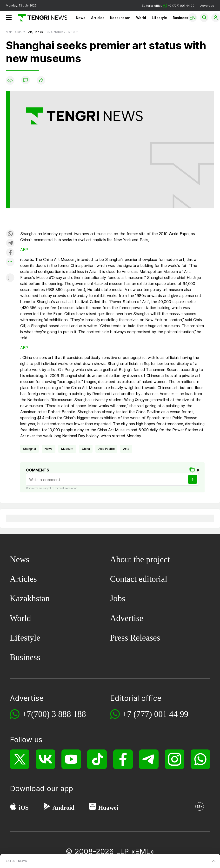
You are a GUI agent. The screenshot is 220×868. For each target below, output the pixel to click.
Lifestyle (159, 18)
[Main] (41, 18)
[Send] (193, 479)
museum (67, 449)
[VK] (45, 759)
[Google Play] (47, 808)
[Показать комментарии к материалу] (10, 278)
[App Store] (13, 808)
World (141, 18)
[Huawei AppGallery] (93, 808)
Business (180, 18)
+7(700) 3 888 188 (54, 714)
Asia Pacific (106, 449)
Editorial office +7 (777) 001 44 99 (168, 6)
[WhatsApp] (200, 759)
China (86, 449)
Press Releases (135, 638)
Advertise (207, 6)
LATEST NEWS (16, 861)
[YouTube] (71, 759)
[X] (20, 759)
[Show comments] (26, 80)
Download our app (41, 788)
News (81, 18)
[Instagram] (175, 759)
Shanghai (30, 449)
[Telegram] (149, 759)
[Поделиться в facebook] (10, 253)
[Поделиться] (41, 81)
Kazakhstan (120, 18)
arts (126, 449)
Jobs (118, 598)
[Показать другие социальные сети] (10, 262)
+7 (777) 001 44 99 (155, 714)
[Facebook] (123, 759)
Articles (98, 18)
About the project (140, 559)
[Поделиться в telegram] (10, 243)
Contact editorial (139, 579)
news (49, 449)
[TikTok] (97, 759)
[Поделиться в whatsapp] (10, 234)
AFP (24, 250)
